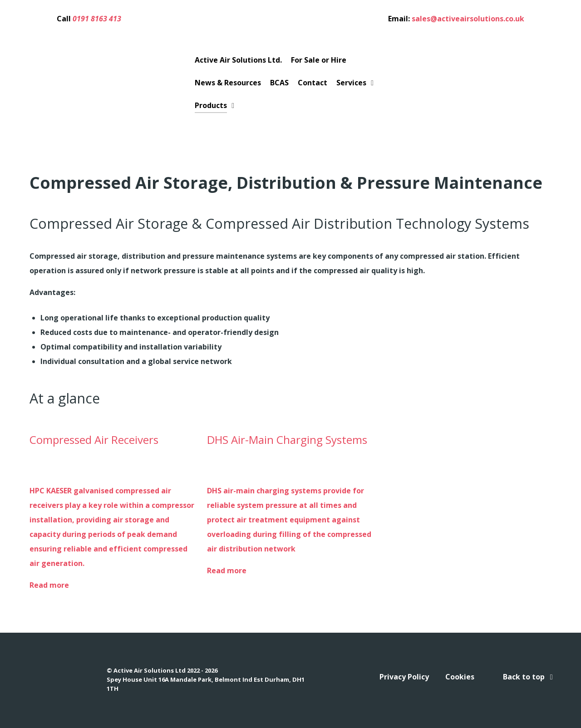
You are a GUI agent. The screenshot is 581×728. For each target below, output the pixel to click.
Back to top (529, 677)
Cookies (460, 677)
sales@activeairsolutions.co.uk (468, 19)
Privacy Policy (404, 677)
